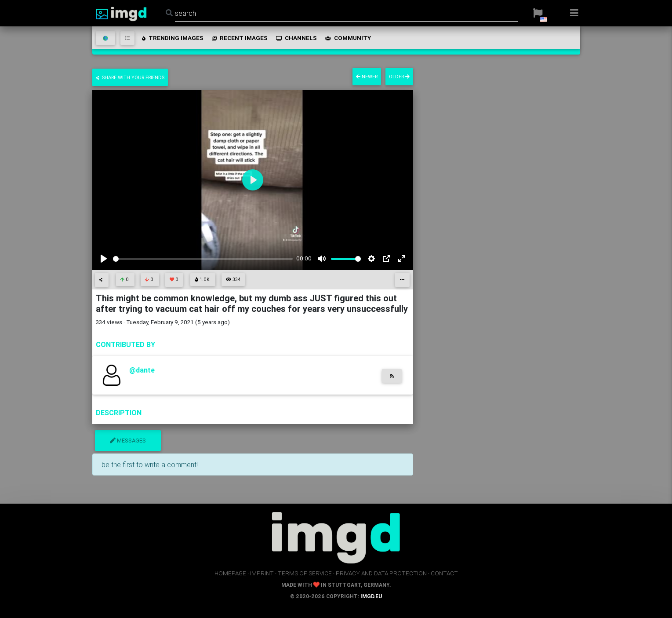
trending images (172, 38)
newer (367, 77)
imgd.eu (371, 596)
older (399, 77)
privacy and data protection (381, 573)
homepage (230, 573)
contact (444, 573)
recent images (239, 38)
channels (296, 38)
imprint (262, 573)
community (347, 38)
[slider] (203, 259)
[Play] (104, 259)
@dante (142, 370)
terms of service (305, 573)
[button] (538, 13)
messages (128, 441)
